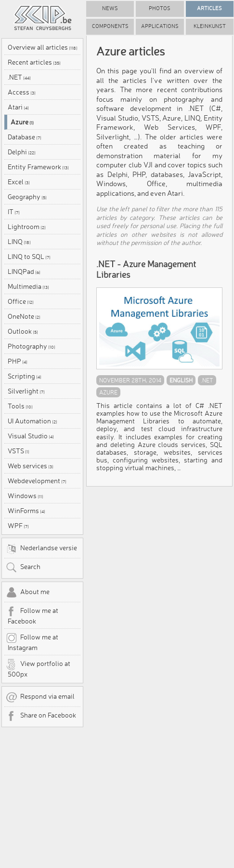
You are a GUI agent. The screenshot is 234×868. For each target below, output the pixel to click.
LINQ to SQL (29, 257)
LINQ (19, 242)
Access (22, 92)
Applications (160, 26)
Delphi (22, 152)
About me (28, 593)
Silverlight (26, 391)
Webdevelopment (37, 481)
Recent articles (34, 62)
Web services (31, 466)
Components (110, 26)
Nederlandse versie (41, 549)
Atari (18, 107)
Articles (209, 8)
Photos (160, 8)
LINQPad (24, 271)
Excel (19, 182)
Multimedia (28, 286)
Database (25, 137)
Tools (20, 406)
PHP (18, 361)
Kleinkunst (210, 26)
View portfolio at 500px (38, 668)
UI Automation (32, 421)
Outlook (23, 331)
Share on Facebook (41, 716)
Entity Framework (38, 167)
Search (23, 568)
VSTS (19, 451)
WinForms (26, 511)
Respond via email (40, 697)
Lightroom (27, 227)
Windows (26, 496)
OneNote (24, 316)
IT (14, 212)
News (110, 8)
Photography (32, 346)
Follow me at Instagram (32, 642)
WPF (18, 526)
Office (21, 301)
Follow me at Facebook (32, 615)
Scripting (25, 376)
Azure (22, 122)
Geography (27, 197)
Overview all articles (43, 47)
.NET (19, 77)
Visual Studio (31, 436)
